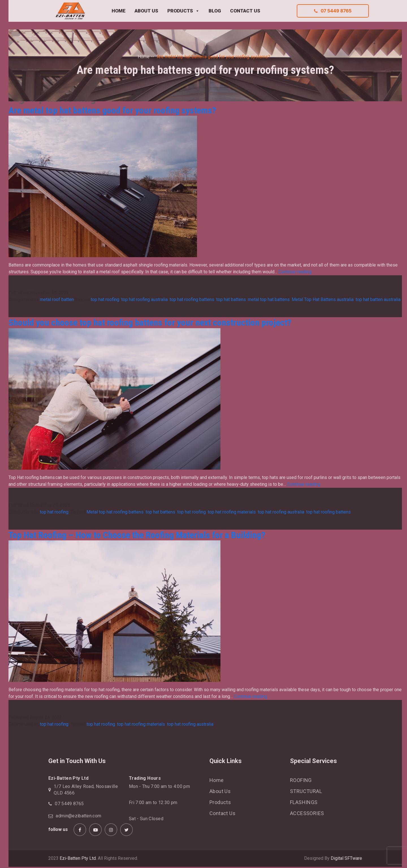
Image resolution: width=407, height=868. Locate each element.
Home (144, 57)
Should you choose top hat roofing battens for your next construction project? (150, 323)
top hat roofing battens (192, 299)
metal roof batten (57, 299)
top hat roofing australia (144, 299)
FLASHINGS (304, 802)
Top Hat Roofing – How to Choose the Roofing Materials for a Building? (137, 535)
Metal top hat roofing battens (115, 512)
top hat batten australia (378, 299)
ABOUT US (146, 11)
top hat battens (231, 299)
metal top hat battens (269, 299)
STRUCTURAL (306, 791)
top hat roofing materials (232, 512)
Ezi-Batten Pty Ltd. (78, 858)
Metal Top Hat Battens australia (323, 299)
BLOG (215, 11)
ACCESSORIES (307, 813)
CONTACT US (245, 11)
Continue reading (295, 272)
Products (220, 802)
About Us (220, 791)
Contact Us (222, 813)
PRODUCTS (183, 11)
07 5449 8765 (333, 11)
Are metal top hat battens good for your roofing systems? (112, 110)
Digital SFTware (346, 858)
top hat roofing (105, 299)
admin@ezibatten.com (78, 816)
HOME (119, 11)
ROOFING (301, 780)
